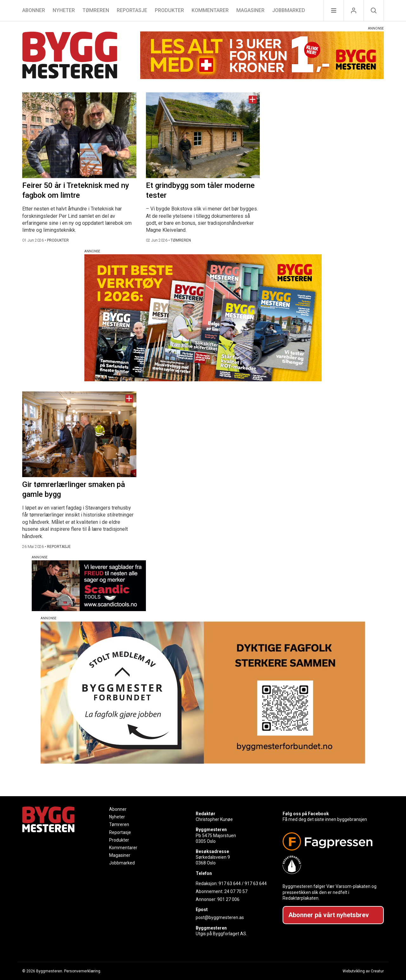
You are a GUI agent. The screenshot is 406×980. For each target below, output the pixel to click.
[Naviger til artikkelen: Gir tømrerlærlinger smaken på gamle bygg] (79, 434)
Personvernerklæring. (83, 971)
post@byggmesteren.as (220, 917)
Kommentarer (210, 10)
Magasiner (250, 10)
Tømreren (96, 10)
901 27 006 (228, 899)
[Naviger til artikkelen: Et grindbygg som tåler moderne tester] (203, 135)
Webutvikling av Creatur (363, 971)
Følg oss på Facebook (306, 814)
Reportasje (132, 10)
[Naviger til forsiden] (70, 56)
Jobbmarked (289, 10)
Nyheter (64, 10)
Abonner (34, 10)
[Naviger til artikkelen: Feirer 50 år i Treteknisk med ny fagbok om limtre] (79, 135)
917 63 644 (230, 883)
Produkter (169, 10)
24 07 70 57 (236, 891)
